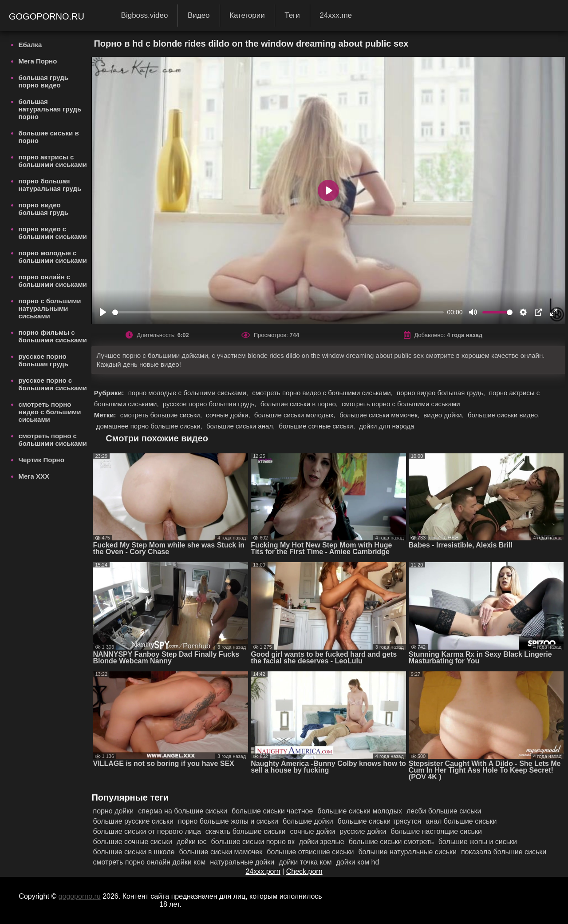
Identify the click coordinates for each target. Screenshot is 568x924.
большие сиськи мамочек (221, 852)
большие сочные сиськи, (318, 426)
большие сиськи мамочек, (380, 415)
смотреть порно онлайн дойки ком (149, 862)
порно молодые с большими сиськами (52, 257)
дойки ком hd (358, 862)
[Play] (103, 312)
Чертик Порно (41, 460)
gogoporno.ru (48, 16)
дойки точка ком (305, 862)
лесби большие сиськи (444, 811)
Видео (199, 15)
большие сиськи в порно (48, 137)
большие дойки (308, 821)
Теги (292, 15)
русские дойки (363, 831)
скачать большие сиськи (246, 831)
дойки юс (192, 842)
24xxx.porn (263, 871)
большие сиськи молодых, (296, 415)
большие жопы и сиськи (478, 842)
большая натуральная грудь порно (50, 109)
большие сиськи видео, (504, 415)
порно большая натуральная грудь (50, 185)
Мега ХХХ (34, 476)
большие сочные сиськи (132, 842)
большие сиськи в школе (134, 852)
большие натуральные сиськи (407, 852)
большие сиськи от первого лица (147, 831)
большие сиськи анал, (241, 426)
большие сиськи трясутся (380, 821)
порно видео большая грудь (43, 209)
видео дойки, (444, 415)
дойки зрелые (322, 842)
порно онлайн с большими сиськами (52, 281)
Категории (247, 15)
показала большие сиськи (504, 852)
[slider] (278, 312)
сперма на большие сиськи (183, 811)
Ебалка (30, 45)
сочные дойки (312, 831)
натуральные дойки (242, 862)
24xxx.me (336, 15)
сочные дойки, (229, 415)
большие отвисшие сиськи (310, 852)
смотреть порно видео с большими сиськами (49, 412)
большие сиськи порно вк (253, 842)
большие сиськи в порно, (300, 404)
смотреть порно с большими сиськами (52, 440)
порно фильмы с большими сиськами (52, 336)
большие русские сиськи (133, 821)
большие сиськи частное (272, 811)
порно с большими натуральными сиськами (49, 308)
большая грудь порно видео (43, 81)
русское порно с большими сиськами (52, 384)
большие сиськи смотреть (391, 842)
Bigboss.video (145, 15)
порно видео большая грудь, (442, 393)
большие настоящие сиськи (436, 831)
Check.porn (304, 871)
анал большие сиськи (461, 821)
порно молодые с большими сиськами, (189, 393)
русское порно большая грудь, (211, 404)
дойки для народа (387, 426)
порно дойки (113, 811)
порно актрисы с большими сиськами (52, 161)
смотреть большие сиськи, (162, 415)
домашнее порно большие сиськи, (150, 426)
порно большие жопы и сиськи (228, 821)
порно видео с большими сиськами (52, 233)
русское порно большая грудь (43, 360)
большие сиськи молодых (360, 811)
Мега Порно (37, 61)
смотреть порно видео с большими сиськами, (323, 393)
